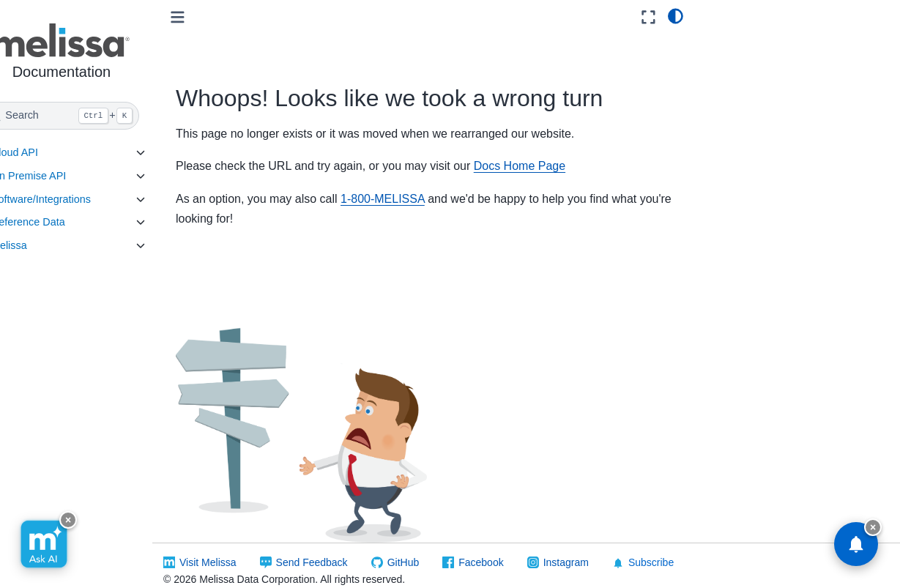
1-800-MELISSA (410, 199)
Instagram (593, 551)
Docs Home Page (547, 166)
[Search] (90, 116)
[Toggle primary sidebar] (205, 17)
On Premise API (56, 176)
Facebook (509, 551)
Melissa (37, 245)
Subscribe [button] (671, 551)
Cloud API (42, 152)
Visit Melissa (236, 551)
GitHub (431, 551)
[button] (90, 54)
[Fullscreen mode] (648, 17)
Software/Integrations (69, 199)
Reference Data (56, 222)
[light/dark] (676, 15)
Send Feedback (339, 551)
